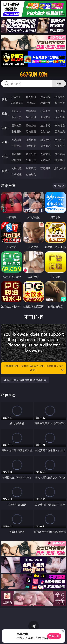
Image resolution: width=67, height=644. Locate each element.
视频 (5, 114)
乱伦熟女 (45, 131)
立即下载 (54, 636)
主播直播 (45, 117)
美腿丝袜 (17, 146)
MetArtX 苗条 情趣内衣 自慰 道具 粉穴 (25, 380)
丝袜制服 (31, 117)
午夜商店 (31, 168)
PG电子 (17, 97)
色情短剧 (31, 174)
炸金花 (31, 103)
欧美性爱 (60, 125)
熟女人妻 (17, 117)
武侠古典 (60, 154)
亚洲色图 (31, 140)
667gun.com (34, 75)
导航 (5, 171)
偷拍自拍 (31, 125)
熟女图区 (45, 146)
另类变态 (60, 131)
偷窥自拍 (17, 140)
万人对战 (45, 97)
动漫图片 (60, 140)
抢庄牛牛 (60, 103)
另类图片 (60, 146)
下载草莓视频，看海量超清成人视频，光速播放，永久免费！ (34, 368)
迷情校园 (17, 160)
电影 (5, 128)
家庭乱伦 (31, 154)
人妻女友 (45, 154)
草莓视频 (45, 168)
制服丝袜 (17, 131)
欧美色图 (45, 140)
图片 (5, 142)
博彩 (5, 99)
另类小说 (31, 160)
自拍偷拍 (31, 111)
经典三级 (31, 131)
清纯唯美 (31, 146)
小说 (5, 157)
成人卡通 (45, 125)
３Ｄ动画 (60, 111)
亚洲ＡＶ (17, 111)
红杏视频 (17, 174)
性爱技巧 (60, 160)
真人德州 (31, 97)
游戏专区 (60, 97)
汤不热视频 (60, 168)
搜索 (59, 84)
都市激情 (17, 154)
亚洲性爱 (17, 125)
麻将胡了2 (17, 103)
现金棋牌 (45, 103)
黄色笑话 (45, 160)
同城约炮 (17, 168)
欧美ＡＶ (45, 111)
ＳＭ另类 (60, 117)
